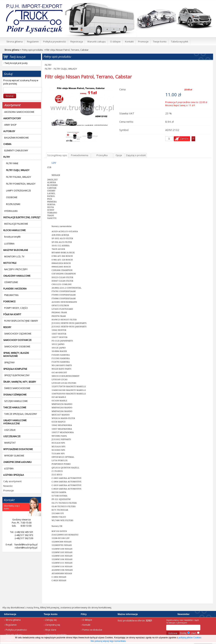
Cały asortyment (12, 481)
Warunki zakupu (14, 635)
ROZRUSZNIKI (13, 204)
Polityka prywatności (16, 630)
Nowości (8, 486)
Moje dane (51, 630)
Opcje (119, 155)
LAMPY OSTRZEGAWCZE (18, 191)
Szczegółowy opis (57, 155)
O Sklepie (87, 620)
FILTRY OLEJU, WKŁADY (65, 69)
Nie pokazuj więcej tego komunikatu (108, 641)
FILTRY (48, 65)
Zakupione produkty (56, 635)
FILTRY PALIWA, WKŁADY (19, 177)
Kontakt (86, 625)
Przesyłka (102, 155)
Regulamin (11, 625)
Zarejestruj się (53, 625)
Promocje (9, 490)
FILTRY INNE (12, 163)
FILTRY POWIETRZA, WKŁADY (21, 184)
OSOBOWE (12, 197)
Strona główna (13, 620)
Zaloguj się (51, 620)
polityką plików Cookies (190, 638)
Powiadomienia (80, 155)
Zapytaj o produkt (136, 155)
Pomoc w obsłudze (92, 630)
